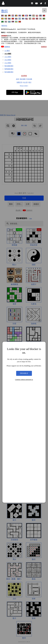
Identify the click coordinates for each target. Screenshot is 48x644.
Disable (24, 273)
